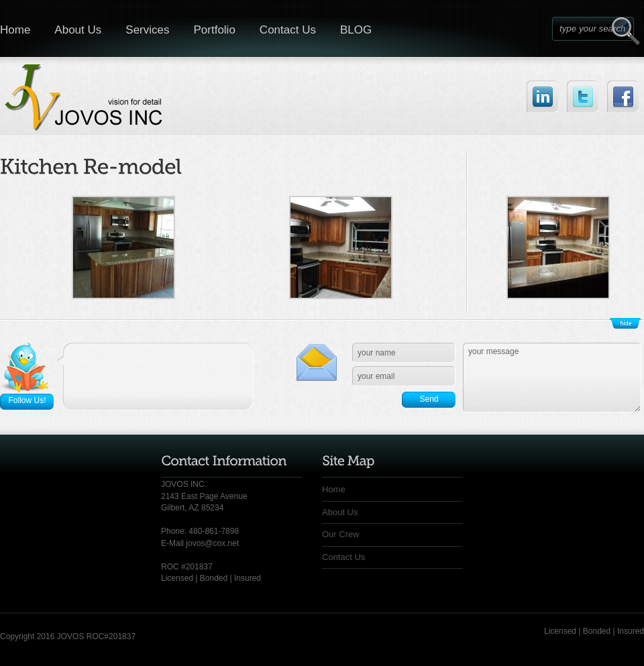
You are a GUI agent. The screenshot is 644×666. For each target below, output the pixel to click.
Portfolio (214, 30)
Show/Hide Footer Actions (625, 323)
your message (552, 378)
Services (147, 30)
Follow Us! (27, 400)
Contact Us (288, 30)
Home (334, 489)
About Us (78, 30)
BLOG (356, 30)
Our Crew (341, 534)
